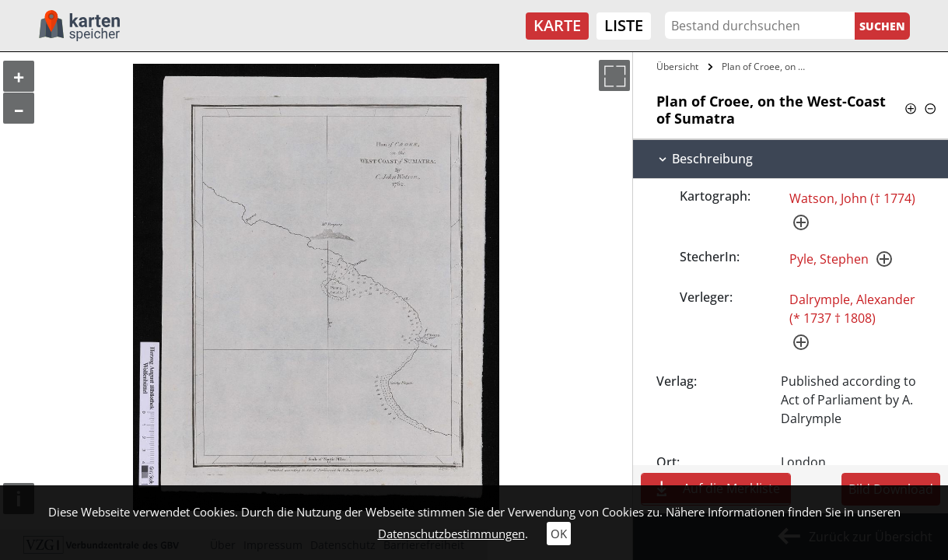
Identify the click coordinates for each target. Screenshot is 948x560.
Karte (557, 25)
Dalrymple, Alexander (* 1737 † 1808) (852, 309)
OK (559, 534)
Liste (624, 25)
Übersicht (677, 66)
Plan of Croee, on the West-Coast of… (765, 66)
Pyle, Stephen (829, 259)
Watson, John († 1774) (852, 198)
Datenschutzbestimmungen (451, 534)
